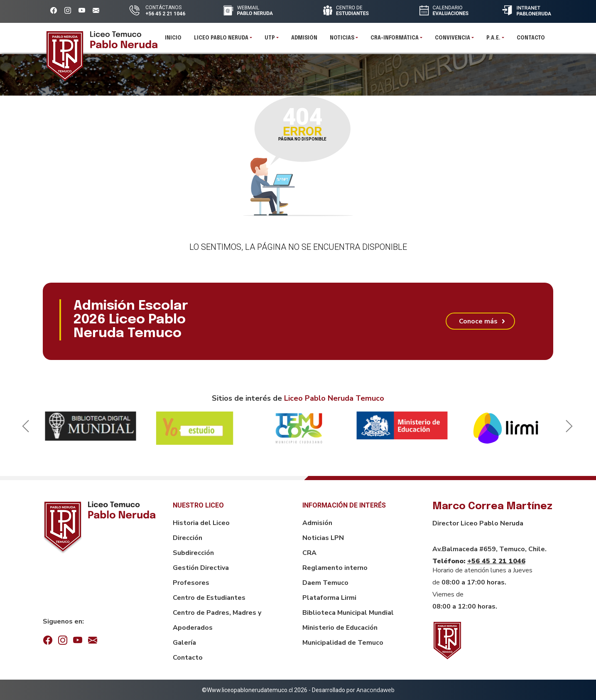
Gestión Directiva (201, 568)
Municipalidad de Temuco (343, 643)
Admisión (304, 42)
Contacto (531, 42)
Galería (184, 643)
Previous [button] (24, 428)
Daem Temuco (325, 583)
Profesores (191, 583)
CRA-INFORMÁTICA (395, 42)
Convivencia (453, 42)
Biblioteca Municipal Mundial (348, 613)
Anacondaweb (375, 690)
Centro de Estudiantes (209, 598)
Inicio (173, 42)
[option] (91, 426)
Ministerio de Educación (340, 628)
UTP (270, 42)
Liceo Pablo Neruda (221, 42)
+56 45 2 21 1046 (496, 561)
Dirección (188, 538)
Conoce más (478, 321)
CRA (309, 553)
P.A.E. (493, 42)
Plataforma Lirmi (329, 598)
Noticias (342, 42)
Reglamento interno (335, 568)
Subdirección (193, 553)
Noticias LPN (323, 538)
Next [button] (568, 428)
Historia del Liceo (201, 523)
